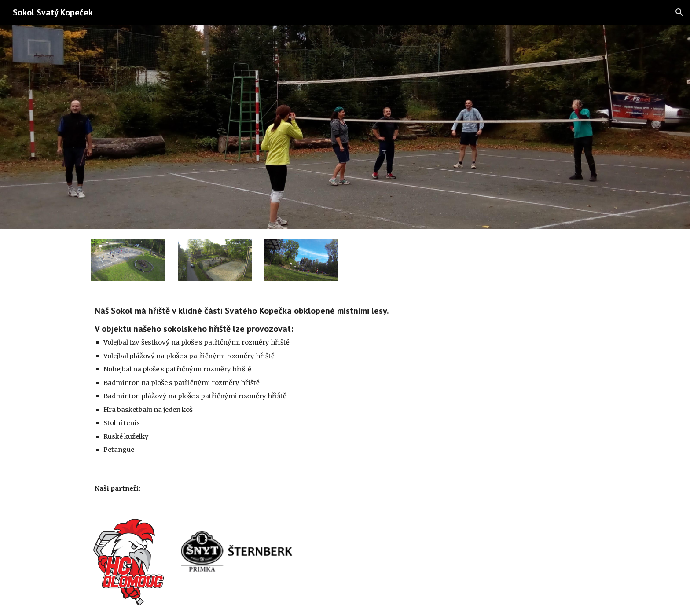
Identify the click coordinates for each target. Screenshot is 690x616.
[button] (679, 12)
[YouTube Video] (540, 342)
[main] (280, 380)
